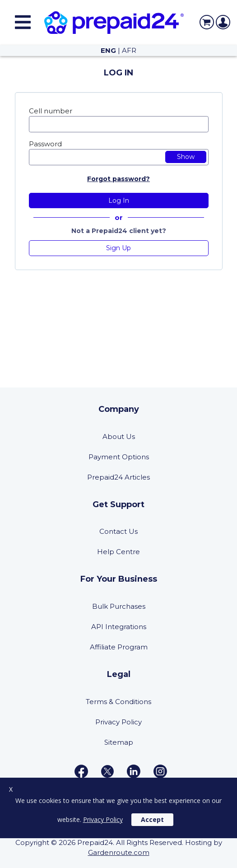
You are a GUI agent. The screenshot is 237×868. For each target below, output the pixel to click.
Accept (152, 819)
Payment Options (119, 457)
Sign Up (118, 248)
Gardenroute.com (119, 852)
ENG (108, 50)
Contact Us (118, 531)
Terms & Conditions (118, 702)
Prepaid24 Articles (118, 477)
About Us (119, 436)
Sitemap (119, 742)
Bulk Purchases (119, 606)
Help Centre (118, 552)
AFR (129, 50)
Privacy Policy (118, 722)
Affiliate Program (119, 647)
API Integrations (119, 627)
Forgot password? (118, 179)
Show (186, 157)
